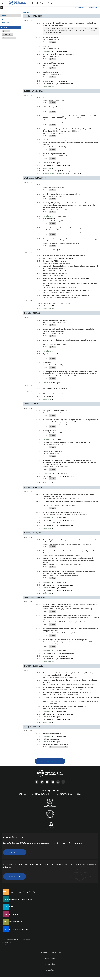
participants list (9, 38)
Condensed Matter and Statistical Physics (18, 899)
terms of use (50, 970)
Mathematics (9, 907)
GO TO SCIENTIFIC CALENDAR (51, 761)
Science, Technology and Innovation (17, 929)
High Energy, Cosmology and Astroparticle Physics (21, 892)
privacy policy (50, 958)
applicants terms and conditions (50, 952)
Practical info (5, 22)
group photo (8, 34)
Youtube (47, 782)
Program (4, 15)
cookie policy (50, 964)
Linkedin (58, 782)
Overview (4, 12)
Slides (53, 42)
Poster (6, 31)
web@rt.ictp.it (6, 945)
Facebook (37, 782)
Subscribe (15, 852)
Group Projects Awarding (59, 747)
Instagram (53, 782)
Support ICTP (15, 876)
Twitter (42, 782)
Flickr (63, 782)
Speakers (4, 19)
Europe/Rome (80, 8)
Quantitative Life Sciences (14, 922)
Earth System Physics (12, 914)
